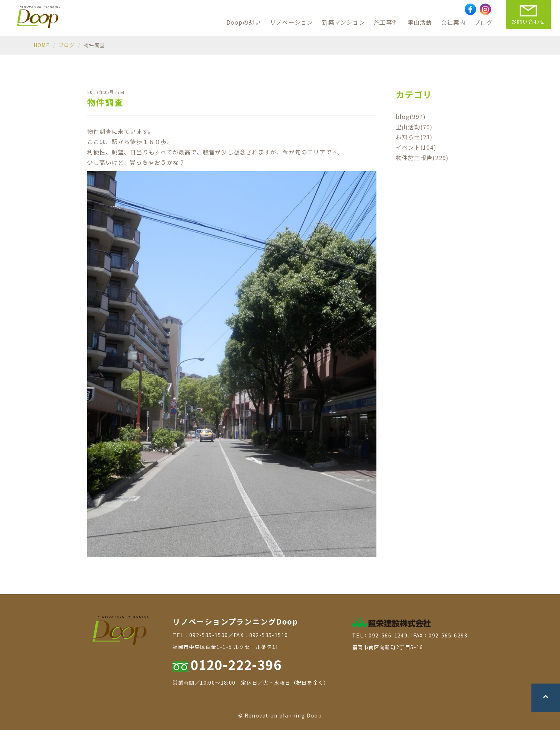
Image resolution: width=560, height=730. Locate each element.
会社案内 (453, 22)
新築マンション (343, 22)
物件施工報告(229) (422, 158)
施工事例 (386, 22)
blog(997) (411, 116)
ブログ (484, 22)
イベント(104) (416, 147)
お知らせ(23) (414, 137)
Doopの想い (244, 22)
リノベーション (291, 22)
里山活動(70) (414, 127)
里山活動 (420, 22)
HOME (42, 45)
